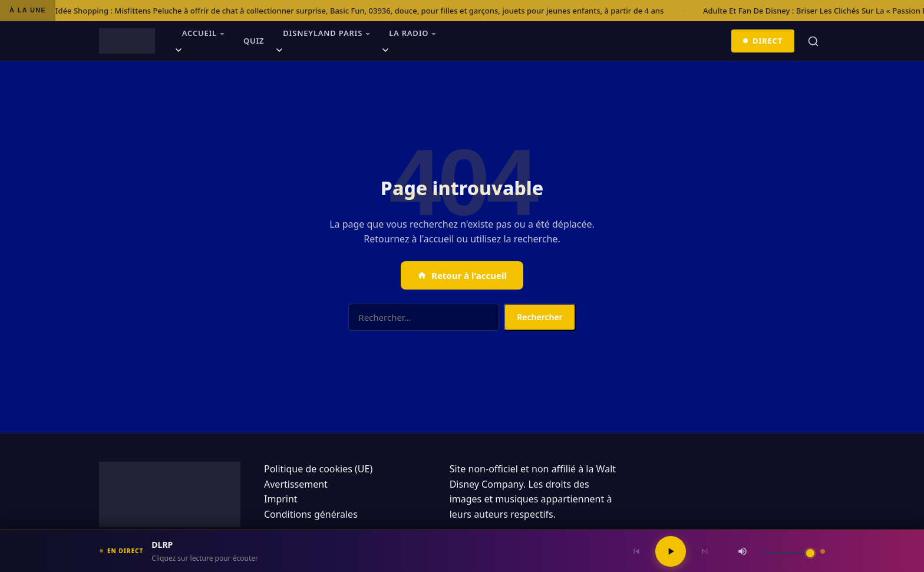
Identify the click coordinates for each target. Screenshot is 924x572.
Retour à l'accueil (462, 275)
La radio (409, 33)
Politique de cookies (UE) (318, 469)
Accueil (199, 33)
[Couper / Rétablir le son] (742, 551)
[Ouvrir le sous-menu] (179, 52)
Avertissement (296, 484)
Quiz (254, 41)
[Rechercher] (813, 41)
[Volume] (787, 553)
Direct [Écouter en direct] (763, 41)
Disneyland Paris (323, 33)
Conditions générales (311, 514)
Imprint (281, 499)
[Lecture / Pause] (671, 551)
